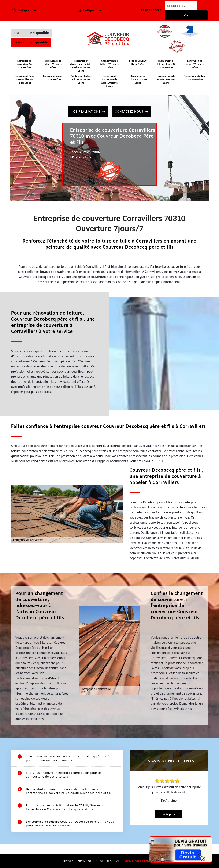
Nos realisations (86, 112)
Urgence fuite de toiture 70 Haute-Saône (166, 79)
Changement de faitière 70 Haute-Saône (110, 64)
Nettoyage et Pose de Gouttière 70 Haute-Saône (24, 79)
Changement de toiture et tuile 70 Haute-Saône (166, 64)
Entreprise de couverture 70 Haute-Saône (24, 64)
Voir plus (169, 814)
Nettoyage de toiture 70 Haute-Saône (195, 78)
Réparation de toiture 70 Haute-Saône (138, 79)
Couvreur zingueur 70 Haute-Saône (53, 78)
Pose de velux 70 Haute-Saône (138, 62)
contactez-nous (129, 112)
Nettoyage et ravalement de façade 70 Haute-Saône (109, 81)
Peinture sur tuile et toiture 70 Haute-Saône (81, 79)
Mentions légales (140, 861)
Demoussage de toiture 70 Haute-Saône (53, 64)
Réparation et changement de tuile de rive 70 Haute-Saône (81, 66)
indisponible (88, 10)
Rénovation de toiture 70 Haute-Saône (195, 64)
